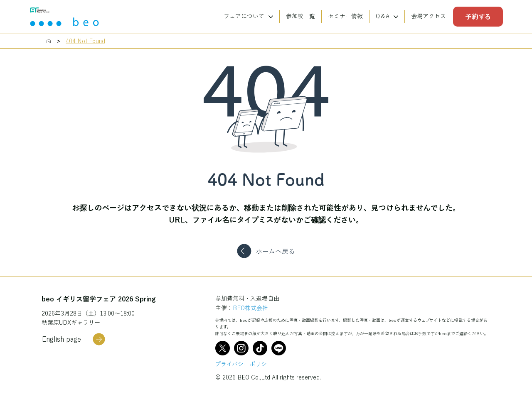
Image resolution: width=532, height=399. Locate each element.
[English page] (74, 339)
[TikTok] (260, 348)
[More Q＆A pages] (396, 17)
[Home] (49, 41)
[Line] (279, 348)
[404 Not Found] (85, 41)
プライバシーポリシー (244, 364)
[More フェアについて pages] (271, 17)
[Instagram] (241, 348)
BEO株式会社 (250, 308)
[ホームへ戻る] (266, 251)
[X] (223, 348)
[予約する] (478, 17)
